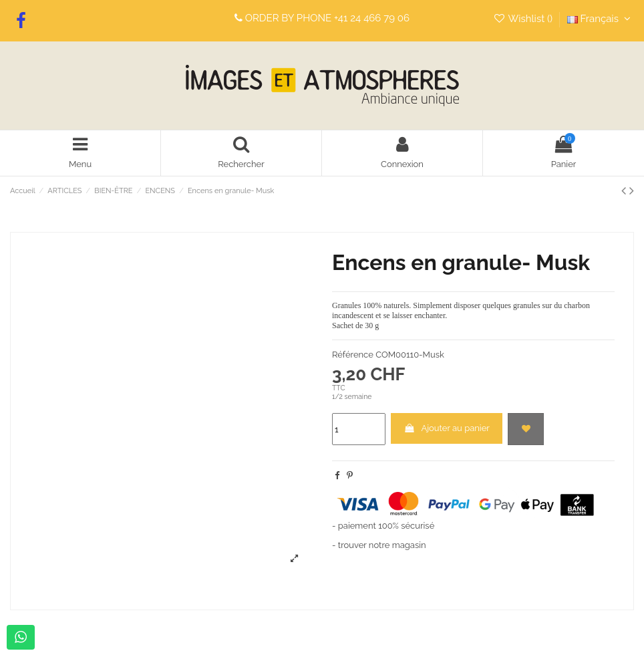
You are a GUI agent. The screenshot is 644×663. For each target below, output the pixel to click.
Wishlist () (524, 19)
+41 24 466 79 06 (372, 18)
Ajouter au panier (447, 428)
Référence (353, 355)
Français (601, 19)
